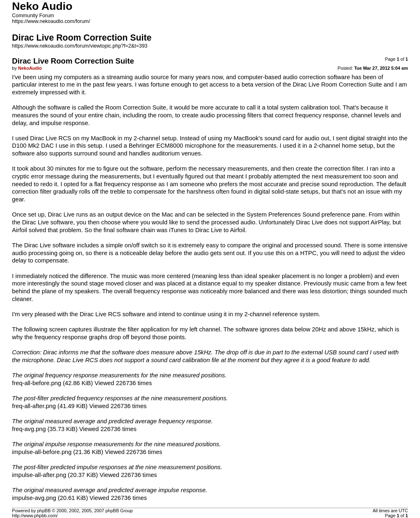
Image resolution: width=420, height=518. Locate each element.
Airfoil (19, 230)
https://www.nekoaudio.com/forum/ (51, 21)
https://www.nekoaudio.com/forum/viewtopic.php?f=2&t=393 (80, 46)
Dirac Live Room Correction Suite (337, 84)
